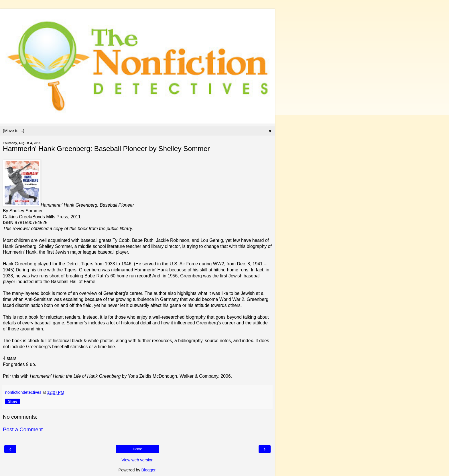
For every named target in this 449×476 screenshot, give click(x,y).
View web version (137, 460)
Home (137, 449)
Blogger (148, 470)
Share (13, 401)
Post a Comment (23, 429)
